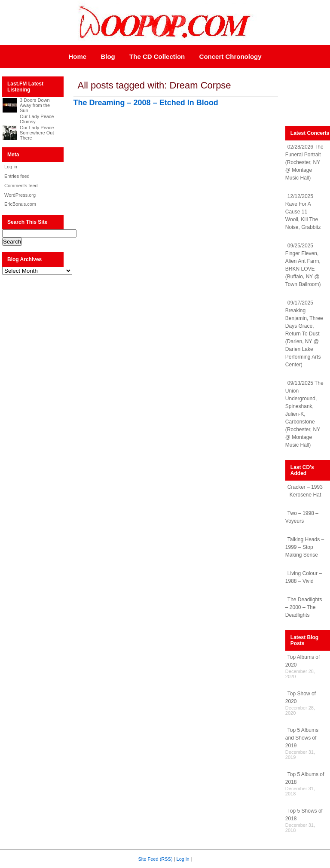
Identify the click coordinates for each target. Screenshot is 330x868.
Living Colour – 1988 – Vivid (304, 577)
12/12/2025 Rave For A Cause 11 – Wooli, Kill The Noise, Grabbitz (303, 212)
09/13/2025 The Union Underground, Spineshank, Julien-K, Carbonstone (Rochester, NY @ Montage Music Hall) (304, 414)
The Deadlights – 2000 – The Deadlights (304, 607)
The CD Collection (157, 56)
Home (77, 56)
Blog (108, 56)
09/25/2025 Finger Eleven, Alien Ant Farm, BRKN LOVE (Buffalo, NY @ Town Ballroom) (303, 265)
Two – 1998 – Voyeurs (302, 517)
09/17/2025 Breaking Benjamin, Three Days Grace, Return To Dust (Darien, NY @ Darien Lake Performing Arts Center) (304, 334)
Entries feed (17, 176)
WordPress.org (20, 195)
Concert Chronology (231, 56)
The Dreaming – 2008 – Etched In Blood (146, 103)
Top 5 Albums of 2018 (305, 778)
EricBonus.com (20, 204)
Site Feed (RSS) (156, 859)
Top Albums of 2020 (302, 661)
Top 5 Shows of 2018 (304, 815)
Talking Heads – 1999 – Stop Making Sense (305, 547)
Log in (11, 167)
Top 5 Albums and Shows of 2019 (302, 738)
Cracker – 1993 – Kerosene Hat (304, 491)
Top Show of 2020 (301, 697)
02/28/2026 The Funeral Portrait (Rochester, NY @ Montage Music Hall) (304, 162)
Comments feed (21, 186)
